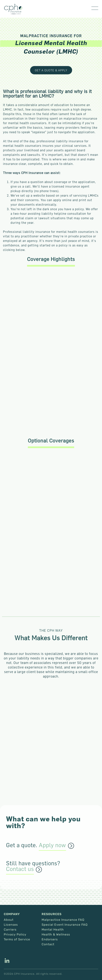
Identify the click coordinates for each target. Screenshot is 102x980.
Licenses (11, 925)
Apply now (52, 845)
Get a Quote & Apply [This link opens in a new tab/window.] (51, 70)
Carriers (10, 930)
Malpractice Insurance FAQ (63, 920)
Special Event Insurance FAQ (65, 925)
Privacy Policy (15, 935)
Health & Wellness (56, 935)
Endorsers (50, 939)
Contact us (20, 869)
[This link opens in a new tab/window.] (7, 961)
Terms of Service (17, 939)
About (9, 920)
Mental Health (53, 930)
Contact (48, 944)
